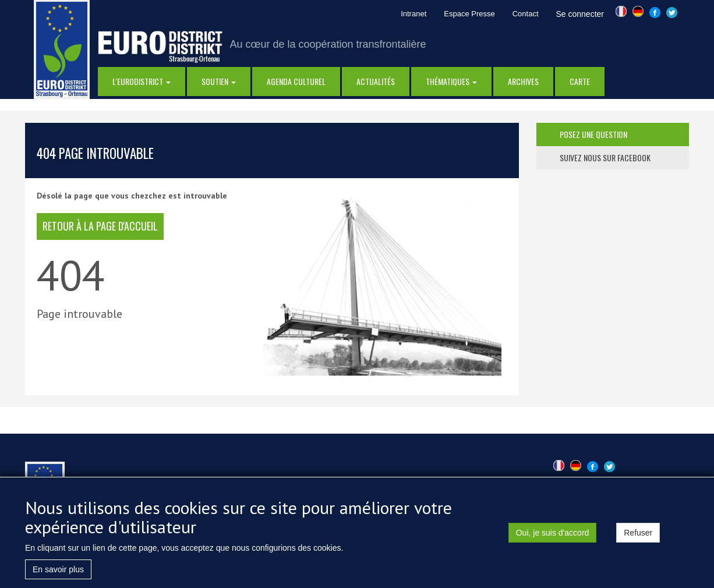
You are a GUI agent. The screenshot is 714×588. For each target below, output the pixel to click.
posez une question (593, 134)
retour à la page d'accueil (100, 226)
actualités (376, 81)
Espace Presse (469, 14)
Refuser (638, 536)
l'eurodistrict (142, 81)
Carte (580, 81)
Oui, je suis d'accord (553, 536)
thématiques (451, 81)
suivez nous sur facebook (605, 157)
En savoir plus (58, 573)
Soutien (219, 81)
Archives (523, 81)
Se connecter (580, 14)
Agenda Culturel (296, 81)
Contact (526, 14)
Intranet (413, 14)
